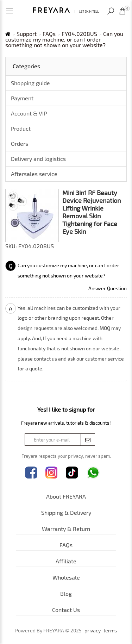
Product (21, 128)
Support (27, 34)
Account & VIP (29, 113)
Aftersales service (34, 174)
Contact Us (66, 610)
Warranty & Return (66, 529)
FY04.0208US (79, 34)
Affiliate (66, 561)
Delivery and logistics (38, 159)
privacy (93, 631)
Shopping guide (30, 83)
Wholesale (66, 577)
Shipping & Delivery (66, 512)
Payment (22, 98)
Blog (66, 593)
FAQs (49, 34)
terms (110, 631)
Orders (20, 143)
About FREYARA (66, 496)
